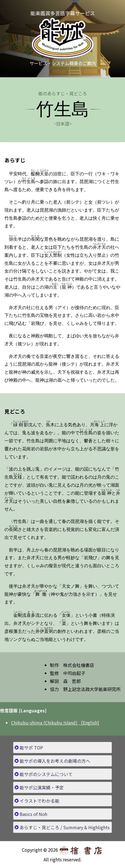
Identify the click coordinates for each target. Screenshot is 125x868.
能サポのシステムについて (46, 774)
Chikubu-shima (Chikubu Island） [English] (55, 723)
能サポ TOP (31, 748)
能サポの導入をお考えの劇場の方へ (55, 761)
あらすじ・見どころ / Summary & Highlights (65, 827)
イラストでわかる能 (39, 801)
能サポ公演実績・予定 (42, 787)
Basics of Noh (33, 814)
